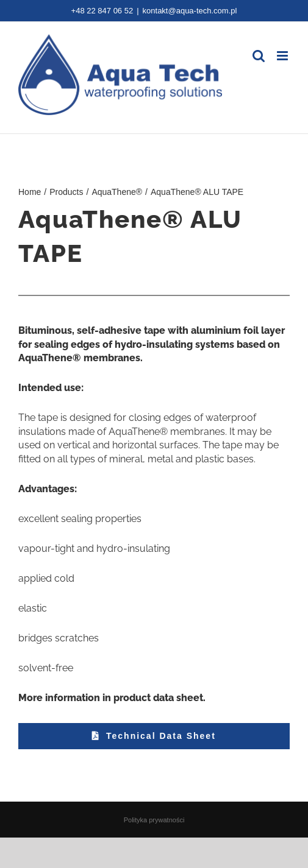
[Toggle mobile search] (259, 56)
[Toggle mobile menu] (283, 56)
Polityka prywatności (154, 820)
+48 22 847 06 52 (102, 11)
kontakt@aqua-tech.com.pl (190, 11)
